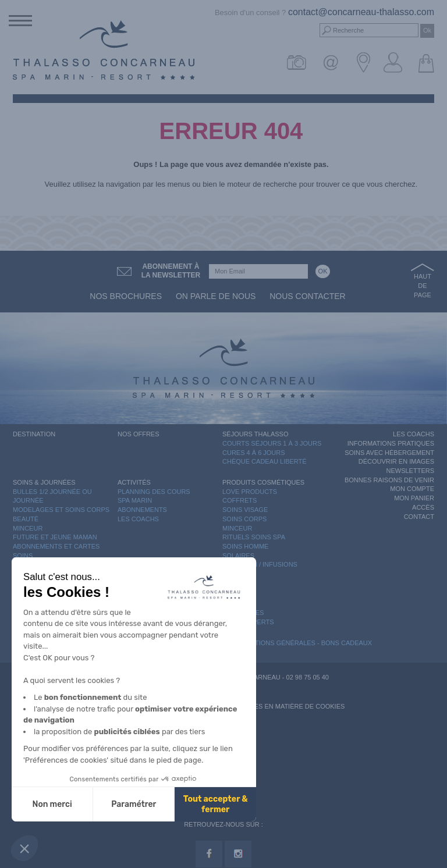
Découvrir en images (396, 461)
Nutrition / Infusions (260, 564)
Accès (423, 507)
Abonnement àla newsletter (171, 271)
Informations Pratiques (391, 443)
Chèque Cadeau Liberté (265, 461)
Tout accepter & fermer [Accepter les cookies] (216, 804)
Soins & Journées (44, 482)
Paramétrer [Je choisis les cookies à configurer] (134, 804)
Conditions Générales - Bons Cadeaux (304, 643)
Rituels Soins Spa (254, 537)
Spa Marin (135, 500)
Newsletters (410, 471)
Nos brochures (126, 296)
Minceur (28, 528)
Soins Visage (245, 510)
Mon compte (412, 489)
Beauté (26, 519)
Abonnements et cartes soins (56, 551)
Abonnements (142, 510)
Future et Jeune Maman (55, 537)
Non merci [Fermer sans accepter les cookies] (52, 804)
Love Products (250, 492)
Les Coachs (138, 519)
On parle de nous (216, 296)
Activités (134, 482)
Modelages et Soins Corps (61, 510)
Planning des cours (154, 492)
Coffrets (240, 500)
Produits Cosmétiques (263, 482)
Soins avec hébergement (389, 453)
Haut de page (423, 285)
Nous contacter (307, 296)
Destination (34, 434)
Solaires (238, 556)
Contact (419, 517)
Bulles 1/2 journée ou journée (52, 496)
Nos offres (139, 434)
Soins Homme (245, 546)
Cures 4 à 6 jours (254, 453)
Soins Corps (244, 519)
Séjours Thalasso (256, 434)
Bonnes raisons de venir (389, 480)
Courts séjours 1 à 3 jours (272, 443)
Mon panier (414, 498)
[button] (24, 848)
